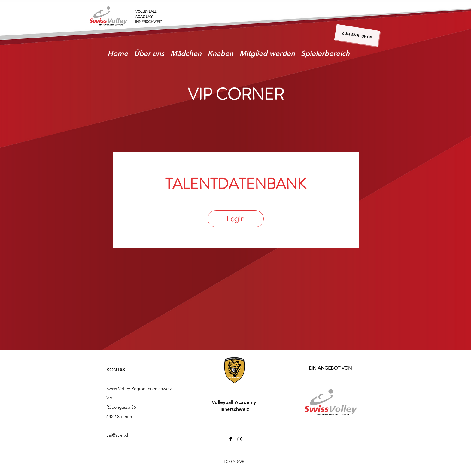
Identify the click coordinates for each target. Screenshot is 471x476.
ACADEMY (144, 17)
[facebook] (231, 439)
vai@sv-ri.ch (118, 435)
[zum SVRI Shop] (357, 35)
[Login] (236, 219)
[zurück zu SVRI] (438, 462)
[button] (186, 53)
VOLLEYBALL (146, 11)
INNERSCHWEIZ (148, 22)
